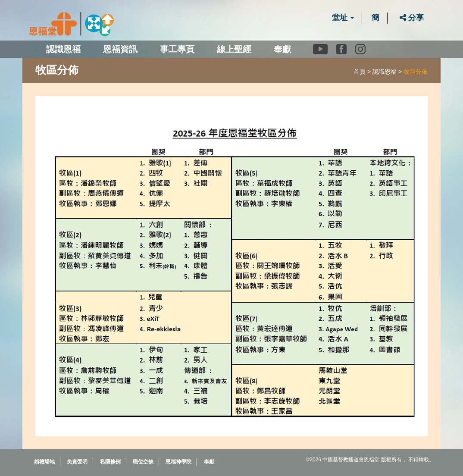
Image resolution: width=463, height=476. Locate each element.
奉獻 (282, 49)
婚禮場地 (44, 462)
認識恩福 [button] (63, 49)
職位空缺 (143, 462)
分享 (412, 18)
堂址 (343, 18)
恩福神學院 (178, 462)
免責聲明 (77, 462)
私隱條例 (110, 462)
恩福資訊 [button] (120, 49)
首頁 (360, 72)
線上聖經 (234, 49)
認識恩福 (385, 72)
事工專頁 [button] (177, 49)
